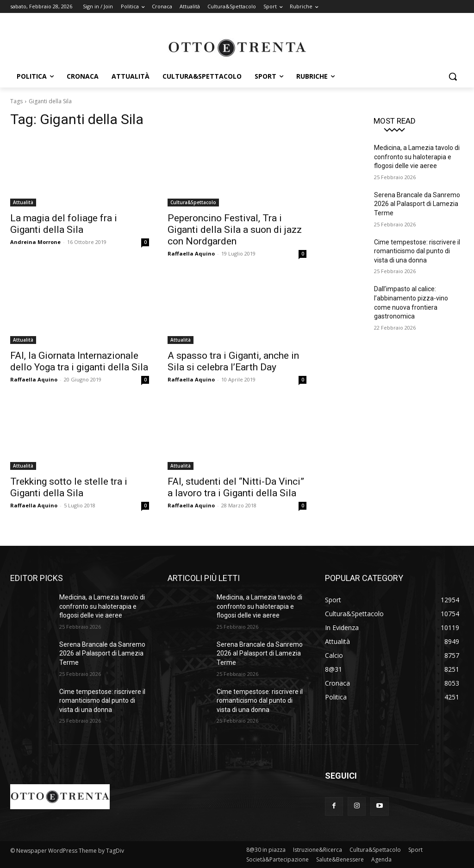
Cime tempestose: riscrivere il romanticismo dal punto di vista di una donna (417, 251)
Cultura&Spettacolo (193, 202)
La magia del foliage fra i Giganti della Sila (64, 224)
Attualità (23, 202)
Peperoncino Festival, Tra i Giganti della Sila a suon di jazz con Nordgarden (235, 230)
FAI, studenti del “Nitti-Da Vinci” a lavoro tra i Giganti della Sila (236, 487)
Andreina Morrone (35, 242)
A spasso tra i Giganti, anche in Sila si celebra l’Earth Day (233, 361)
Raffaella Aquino (191, 253)
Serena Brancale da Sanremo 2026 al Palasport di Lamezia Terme (417, 204)
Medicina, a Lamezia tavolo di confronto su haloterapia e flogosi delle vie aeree (417, 157)
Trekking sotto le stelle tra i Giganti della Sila (69, 487)
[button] (453, 76)
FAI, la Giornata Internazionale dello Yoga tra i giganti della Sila (79, 361)
